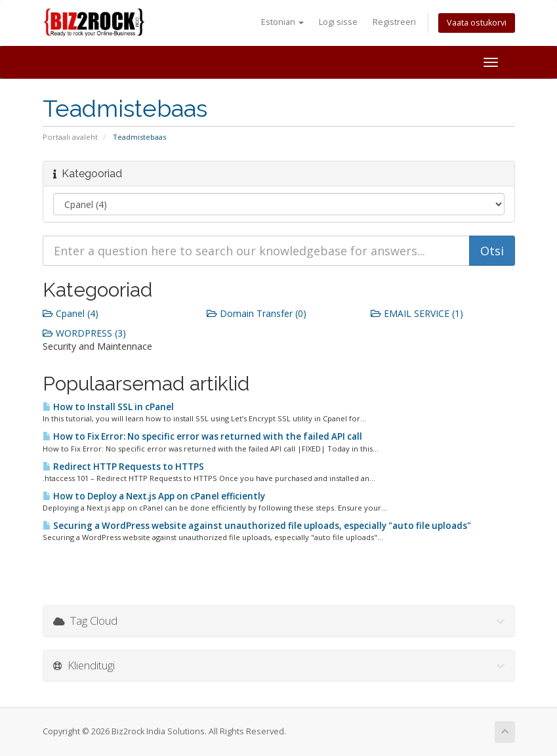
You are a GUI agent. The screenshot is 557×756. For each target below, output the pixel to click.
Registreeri (394, 22)
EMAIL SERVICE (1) (417, 313)
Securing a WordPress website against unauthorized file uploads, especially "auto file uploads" (257, 526)
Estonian (282, 22)
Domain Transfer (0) (257, 313)
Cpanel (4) (71, 313)
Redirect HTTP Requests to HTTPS (123, 467)
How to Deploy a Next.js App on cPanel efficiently (154, 496)
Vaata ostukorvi (477, 23)
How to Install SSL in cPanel (108, 407)
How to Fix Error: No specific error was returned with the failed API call (202, 436)
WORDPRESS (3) (84, 333)
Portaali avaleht (70, 137)
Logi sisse (338, 22)
